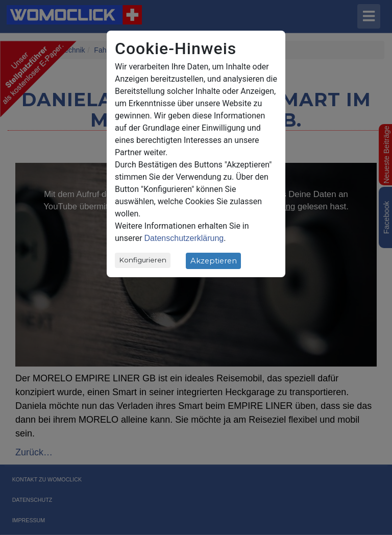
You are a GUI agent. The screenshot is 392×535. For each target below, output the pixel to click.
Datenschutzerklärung (184, 238)
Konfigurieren (143, 260)
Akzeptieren (214, 261)
